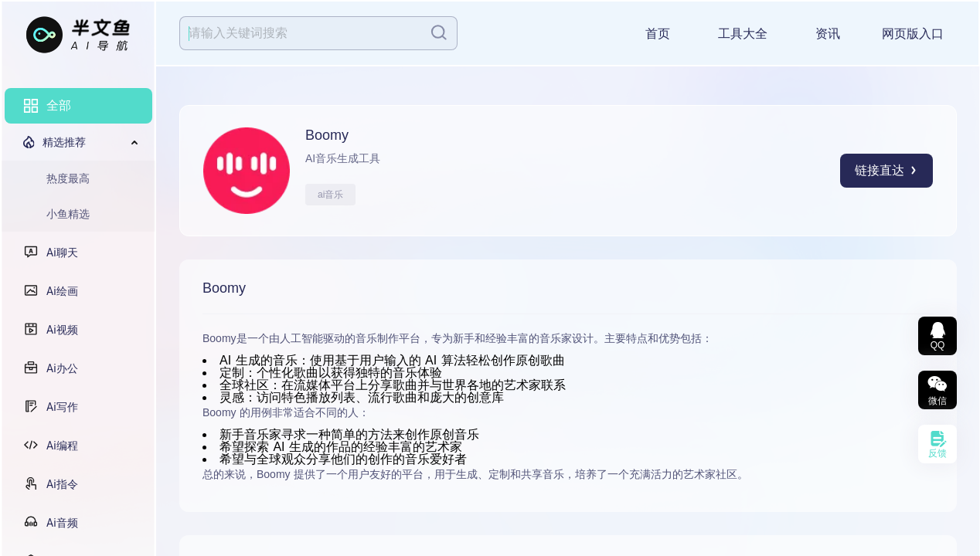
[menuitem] (78, 106)
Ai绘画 (62, 291)
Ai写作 (62, 407)
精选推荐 (64, 142)
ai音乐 (330, 195)
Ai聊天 (62, 253)
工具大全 (743, 34)
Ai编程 (62, 446)
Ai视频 (62, 330)
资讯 (828, 34)
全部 (59, 105)
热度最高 (68, 178)
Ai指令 (62, 484)
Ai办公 (62, 368)
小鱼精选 (68, 214)
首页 (658, 34)
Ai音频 (62, 523)
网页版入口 (913, 34)
